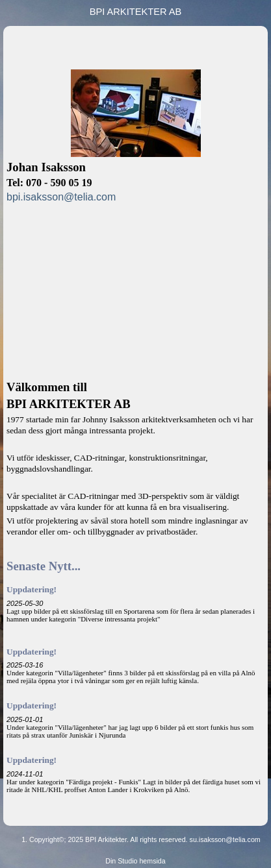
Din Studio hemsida (135, 861)
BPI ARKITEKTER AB (136, 12)
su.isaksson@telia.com (225, 839)
